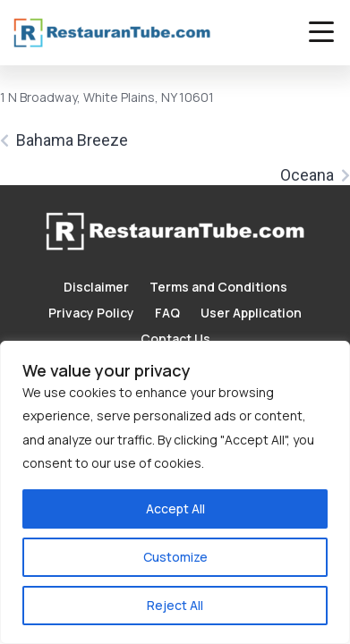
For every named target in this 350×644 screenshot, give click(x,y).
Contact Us (175, 339)
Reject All (175, 605)
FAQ (167, 313)
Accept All (175, 508)
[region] (175, 492)
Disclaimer (96, 287)
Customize (175, 557)
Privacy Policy (91, 313)
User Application (251, 313)
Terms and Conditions (218, 287)
